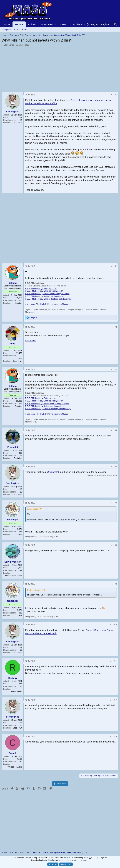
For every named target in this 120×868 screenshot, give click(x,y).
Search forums (20, 30)
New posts (6, 30)
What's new (46, 24)
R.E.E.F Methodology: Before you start (41, 288)
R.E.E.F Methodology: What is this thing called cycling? (48, 299)
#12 (115, 700)
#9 (116, 584)
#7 (116, 503)
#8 (116, 545)
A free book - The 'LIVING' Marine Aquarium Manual (47, 304)
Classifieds (76, 24)
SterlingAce (9, 45)
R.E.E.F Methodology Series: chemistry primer (44, 296)
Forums (19, 24)
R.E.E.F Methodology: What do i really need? (44, 291)
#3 (116, 327)
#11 (115, 661)
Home (7, 24)
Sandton (18, 303)
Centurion (18, 458)
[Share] (112, 95)
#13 (115, 736)
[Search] (115, 24)
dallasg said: (33, 509)
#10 (115, 625)
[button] (55, 24)
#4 (116, 370)
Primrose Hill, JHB (14, 767)
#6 (116, 467)
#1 (116, 95)
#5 (116, 430)
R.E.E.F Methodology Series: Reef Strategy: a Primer (47, 294)
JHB (20, 534)
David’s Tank (30, 341)
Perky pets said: (34, 590)
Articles (32, 24)
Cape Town (17, 123)
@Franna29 (53, 472)
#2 (116, 266)
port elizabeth (16, 692)
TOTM (63, 24)
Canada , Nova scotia (13, 576)
